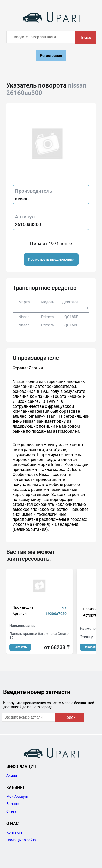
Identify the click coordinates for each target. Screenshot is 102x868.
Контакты (15, 832)
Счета (11, 811)
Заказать (20, 647)
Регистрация (51, 56)
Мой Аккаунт (17, 796)
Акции (12, 775)
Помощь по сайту (21, 840)
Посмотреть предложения (51, 259)
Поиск (85, 38)
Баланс (13, 804)
